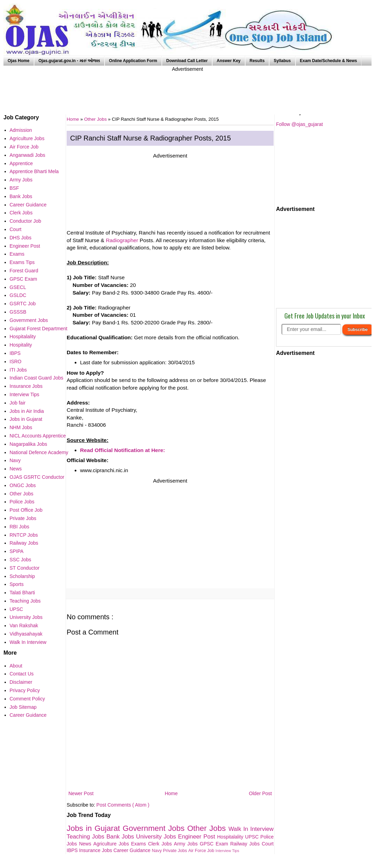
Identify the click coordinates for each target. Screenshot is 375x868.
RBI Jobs (20, 527)
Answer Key (229, 61)
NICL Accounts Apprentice (38, 436)
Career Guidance (133, 850)
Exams (140, 844)
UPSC (253, 837)
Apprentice (21, 163)
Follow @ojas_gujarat (299, 124)
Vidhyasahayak (26, 634)
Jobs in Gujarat (95, 828)
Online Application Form (133, 61)
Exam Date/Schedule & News (329, 61)
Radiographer (122, 240)
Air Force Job (202, 851)
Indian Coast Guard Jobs (37, 378)
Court (268, 844)
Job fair (18, 403)
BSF (14, 188)
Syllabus (282, 61)
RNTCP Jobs (24, 535)
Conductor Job (26, 221)
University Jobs (157, 837)
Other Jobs (96, 119)
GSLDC (18, 295)
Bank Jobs (121, 837)
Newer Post (81, 793)
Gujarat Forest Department (39, 329)
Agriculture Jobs (112, 844)
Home (171, 793)
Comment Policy (27, 699)
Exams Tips (22, 262)
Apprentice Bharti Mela (34, 171)
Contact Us (22, 674)
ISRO (16, 361)
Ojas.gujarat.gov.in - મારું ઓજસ (69, 61)
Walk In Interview (251, 829)
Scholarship (22, 576)
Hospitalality (231, 837)
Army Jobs (187, 844)
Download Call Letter (187, 61)
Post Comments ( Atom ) (123, 805)
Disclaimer (21, 682)
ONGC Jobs (23, 485)
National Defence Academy (39, 452)
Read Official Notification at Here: (123, 450)
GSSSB (18, 312)
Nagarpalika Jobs (28, 444)
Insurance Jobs (96, 850)
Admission (21, 130)
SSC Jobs (20, 560)
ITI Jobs (18, 370)
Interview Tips (227, 851)
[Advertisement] (187, 88)
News (86, 844)
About (16, 666)
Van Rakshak (24, 626)
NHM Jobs (21, 427)
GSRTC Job (23, 304)
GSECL (18, 287)
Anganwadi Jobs (28, 155)
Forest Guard (24, 271)
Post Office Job (26, 510)
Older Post (260, 793)
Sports (17, 584)
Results (257, 61)
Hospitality (21, 345)
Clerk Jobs (161, 844)
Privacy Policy (25, 690)
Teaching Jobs (86, 837)
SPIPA (17, 551)
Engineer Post (198, 837)
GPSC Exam (215, 844)
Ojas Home (19, 61)
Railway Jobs (246, 844)
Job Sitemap (23, 707)
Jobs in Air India (27, 411)
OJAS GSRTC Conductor (37, 477)
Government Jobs (155, 828)
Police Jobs (22, 502)
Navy (157, 851)
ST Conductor (25, 568)
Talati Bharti (22, 593)
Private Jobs (176, 851)
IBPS (73, 850)
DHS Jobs (21, 238)
